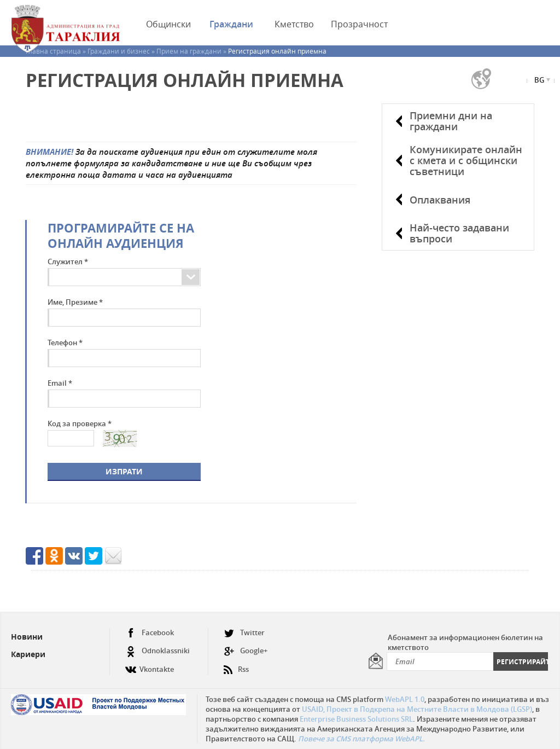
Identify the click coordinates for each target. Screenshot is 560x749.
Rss (236, 665)
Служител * (68, 262)
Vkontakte (150, 665)
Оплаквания (440, 200)
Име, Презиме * (75, 302)
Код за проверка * (80, 423)
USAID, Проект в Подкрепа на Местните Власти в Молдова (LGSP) (417, 709)
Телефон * (65, 342)
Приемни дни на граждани (451, 121)
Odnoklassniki (157, 651)
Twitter (244, 633)
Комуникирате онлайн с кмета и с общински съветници (466, 160)
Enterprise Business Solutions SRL (356, 719)
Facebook (150, 633)
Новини (27, 637)
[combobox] (177, 277)
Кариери (28, 654)
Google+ (246, 651)
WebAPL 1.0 (405, 699)
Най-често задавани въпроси (459, 233)
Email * (60, 383)
